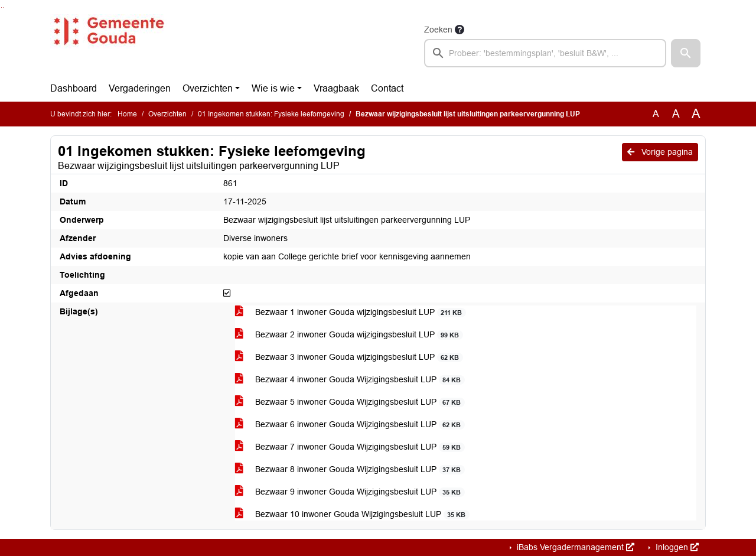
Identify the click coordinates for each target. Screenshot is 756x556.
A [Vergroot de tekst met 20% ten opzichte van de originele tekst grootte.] (676, 114)
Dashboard (74, 88)
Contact (387, 88)
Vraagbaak (336, 88)
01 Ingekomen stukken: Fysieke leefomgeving (271, 114)
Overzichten (208, 88)
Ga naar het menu (3, 7)
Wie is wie (273, 88)
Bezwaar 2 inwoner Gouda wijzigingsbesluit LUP (349, 335)
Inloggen (676, 547)
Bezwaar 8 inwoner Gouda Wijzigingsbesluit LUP (350, 469)
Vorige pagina (660, 152)
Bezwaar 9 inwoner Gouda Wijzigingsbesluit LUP (350, 492)
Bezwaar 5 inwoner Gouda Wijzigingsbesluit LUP (350, 402)
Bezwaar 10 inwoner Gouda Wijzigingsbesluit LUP (352, 514)
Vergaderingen (140, 88)
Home (127, 114)
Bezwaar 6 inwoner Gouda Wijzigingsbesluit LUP (350, 425)
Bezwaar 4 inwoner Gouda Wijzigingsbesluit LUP (350, 380)
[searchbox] (545, 53)
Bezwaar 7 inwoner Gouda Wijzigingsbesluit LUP (350, 447)
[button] (686, 53)
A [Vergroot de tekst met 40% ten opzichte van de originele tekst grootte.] (696, 114)
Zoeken (438, 30)
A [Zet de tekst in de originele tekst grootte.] (656, 114)
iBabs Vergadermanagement (574, 547)
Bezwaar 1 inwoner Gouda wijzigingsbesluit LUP (351, 312)
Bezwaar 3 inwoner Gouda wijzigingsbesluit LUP (349, 357)
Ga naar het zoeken (1, 7)
